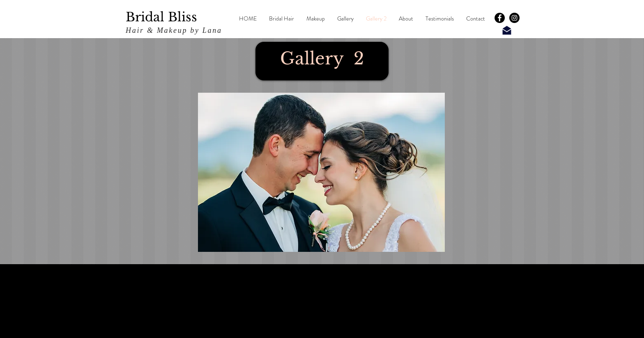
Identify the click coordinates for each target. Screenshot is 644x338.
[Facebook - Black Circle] (500, 18)
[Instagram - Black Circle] (514, 18)
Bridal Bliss (161, 17)
